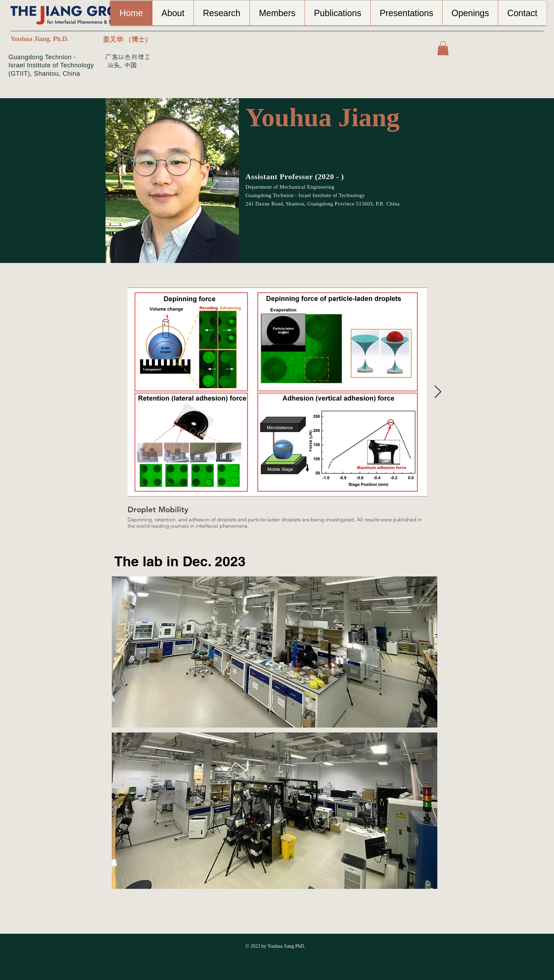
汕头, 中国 (121, 65)
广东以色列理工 (128, 57)
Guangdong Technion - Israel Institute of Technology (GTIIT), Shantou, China (51, 65)
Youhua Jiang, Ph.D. (40, 39)
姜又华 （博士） (127, 39)
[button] (443, 48)
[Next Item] (438, 392)
